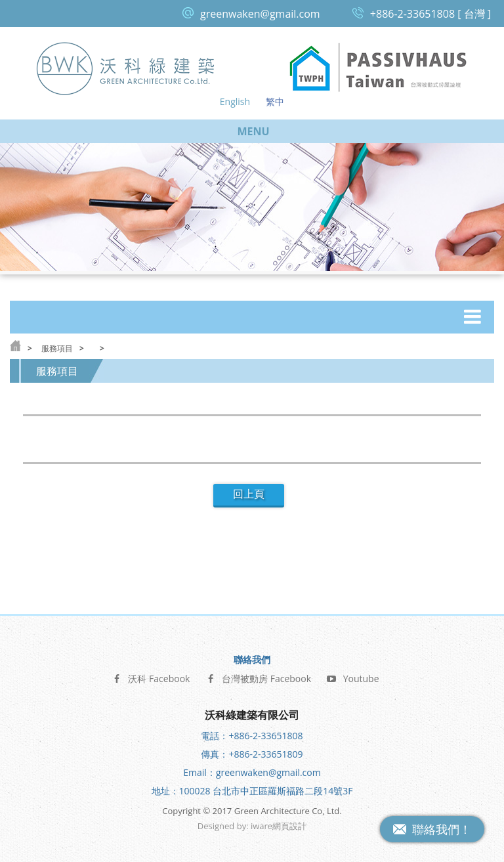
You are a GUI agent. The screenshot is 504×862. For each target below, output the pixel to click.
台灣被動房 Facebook (258, 677)
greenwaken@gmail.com (260, 14)
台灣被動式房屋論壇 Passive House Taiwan (378, 68)
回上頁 (249, 494)
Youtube (353, 677)
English (235, 101)
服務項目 (57, 348)
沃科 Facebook (151, 677)
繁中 (275, 101)
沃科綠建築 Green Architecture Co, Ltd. (126, 68)
